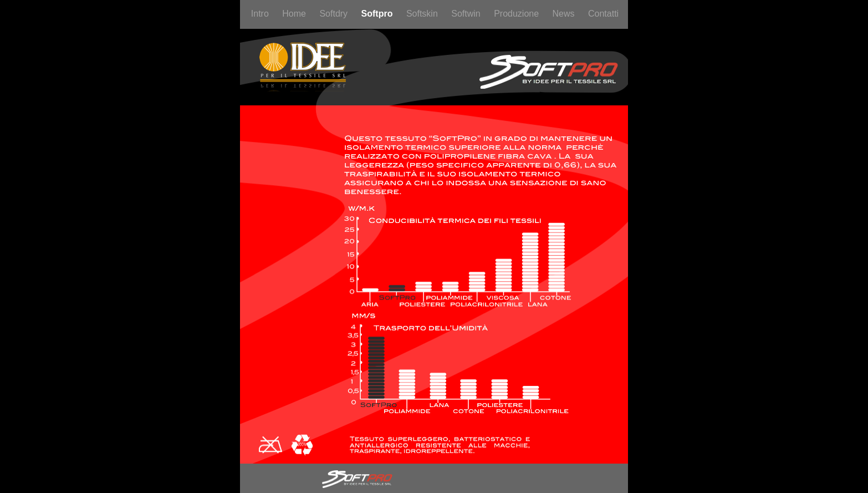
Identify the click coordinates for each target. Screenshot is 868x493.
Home (295, 14)
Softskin (423, 14)
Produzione (517, 14)
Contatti (603, 14)
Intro (261, 14)
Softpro (378, 14)
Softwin (467, 14)
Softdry (335, 14)
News (565, 14)
